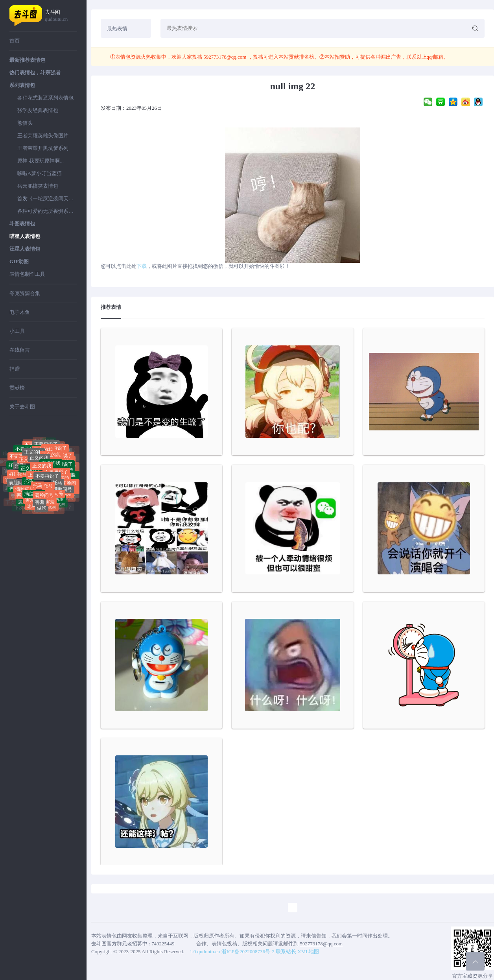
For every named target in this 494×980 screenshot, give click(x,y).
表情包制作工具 (27, 274)
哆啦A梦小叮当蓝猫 (40, 173)
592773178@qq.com (225, 57)
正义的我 (39, 466)
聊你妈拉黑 (22, 447)
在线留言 (20, 350)
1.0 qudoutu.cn (205, 951)
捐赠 (15, 369)
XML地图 (308, 951)
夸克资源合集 (25, 293)
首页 (15, 41)
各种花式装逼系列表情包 (45, 98)
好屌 (49, 444)
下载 (142, 266)
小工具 (17, 331)
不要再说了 (47, 483)
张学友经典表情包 (38, 110)
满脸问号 (18, 486)
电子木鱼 (20, 312)
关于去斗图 (22, 407)
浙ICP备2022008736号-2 (248, 951)
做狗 (42, 510)
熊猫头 (25, 123)
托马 (20, 471)
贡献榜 (17, 388)
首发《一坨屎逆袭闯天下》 (47, 198)
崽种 (23, 504)
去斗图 (61, 16)
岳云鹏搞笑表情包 (38, 186)
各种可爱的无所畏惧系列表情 (47, 211)
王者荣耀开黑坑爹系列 (43, 148)
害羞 (40, 503)
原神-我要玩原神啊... (41, 161)
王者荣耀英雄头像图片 (43, 136)
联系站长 (286, 951)
